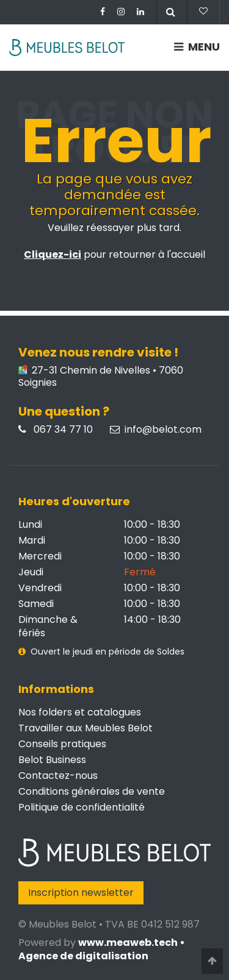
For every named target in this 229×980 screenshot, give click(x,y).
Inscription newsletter (81, 893)
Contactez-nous (58, 776)
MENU (197, 47)
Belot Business (52, 760)
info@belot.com (156, 430)
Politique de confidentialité (82, 807)
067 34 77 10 (56, 430)
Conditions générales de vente (92, 791)
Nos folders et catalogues (80, 712)
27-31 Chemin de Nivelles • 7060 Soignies (101, 377)
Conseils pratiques (62, 744)
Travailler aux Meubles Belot (85, 728)
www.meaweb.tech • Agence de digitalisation (102, 949)
